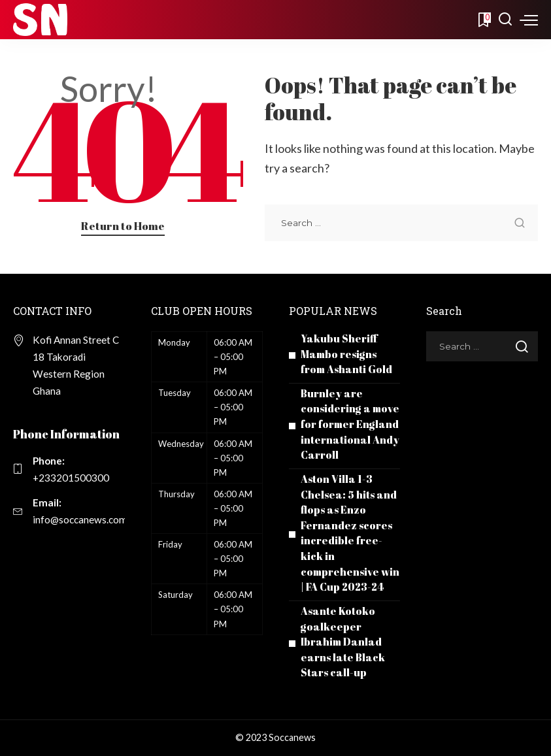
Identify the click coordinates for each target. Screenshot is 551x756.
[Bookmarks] (483, 20)
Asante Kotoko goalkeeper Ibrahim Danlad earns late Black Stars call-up (343, 642)
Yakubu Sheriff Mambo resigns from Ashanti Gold (346, 354)
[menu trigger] (529, 20)
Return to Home (123, 226)
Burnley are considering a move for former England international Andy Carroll (350, 424)
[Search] (505, 20)
